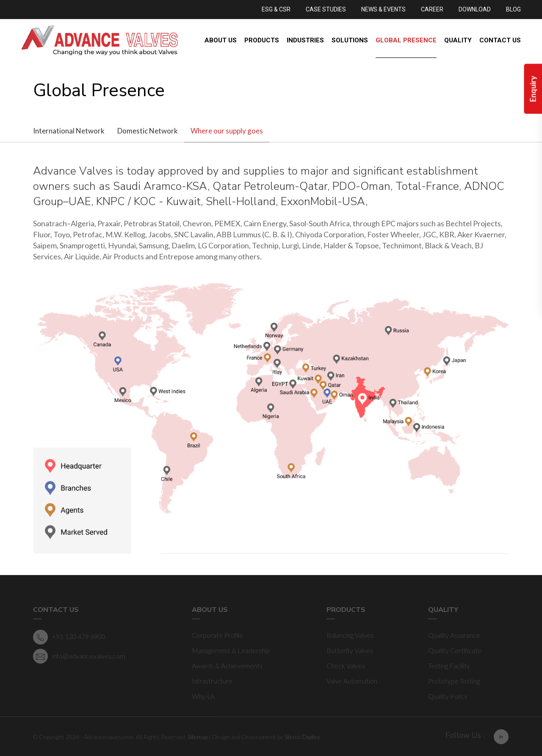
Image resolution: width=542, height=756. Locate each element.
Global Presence (406, 40)
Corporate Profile (217, 635)
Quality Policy (448, 696)
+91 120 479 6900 (69, 637)
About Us (221, 40)
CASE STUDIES (326, 9)
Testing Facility (449, 666)
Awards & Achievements (227, 666)
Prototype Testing (454, 681)
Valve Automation (352, 681)
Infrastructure (212, 681)
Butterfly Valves (350, 650)
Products (262, 40)
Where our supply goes (227, 131)
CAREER (432, 9)
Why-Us (203, 696)
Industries (305, 40)
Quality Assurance (454, 635)
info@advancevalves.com (79, 656)
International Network (69, 131)
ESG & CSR (276, 9)
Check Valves (346, 666)
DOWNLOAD (475, 9)
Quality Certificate (455, 650)
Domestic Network (148, 131)
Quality (458, 40)
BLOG (513, 9)
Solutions (350, 40)
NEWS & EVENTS (383, 9)
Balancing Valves (350, 635)
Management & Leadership (231, 650)
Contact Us (500, 40)
